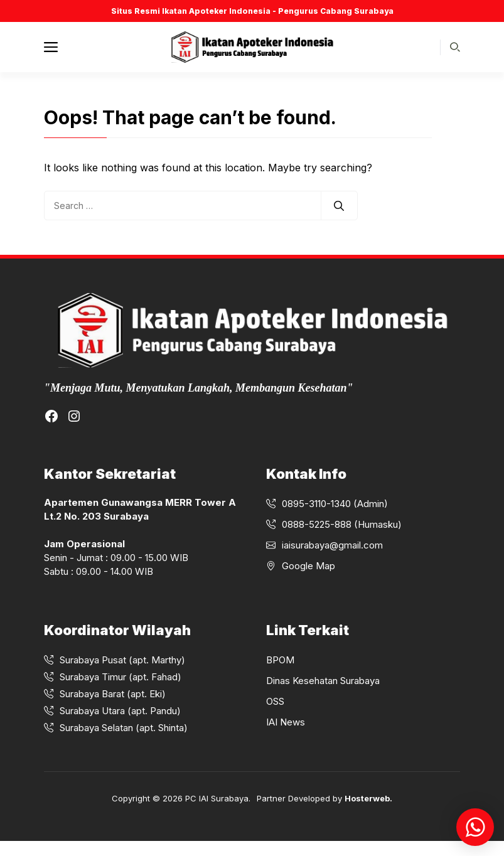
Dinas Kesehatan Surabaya (323, 681)
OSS (275, 701)
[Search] (339, 206)
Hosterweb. (368, 798)
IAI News (286, 722)
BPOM (280, 660)
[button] (455, 47)
